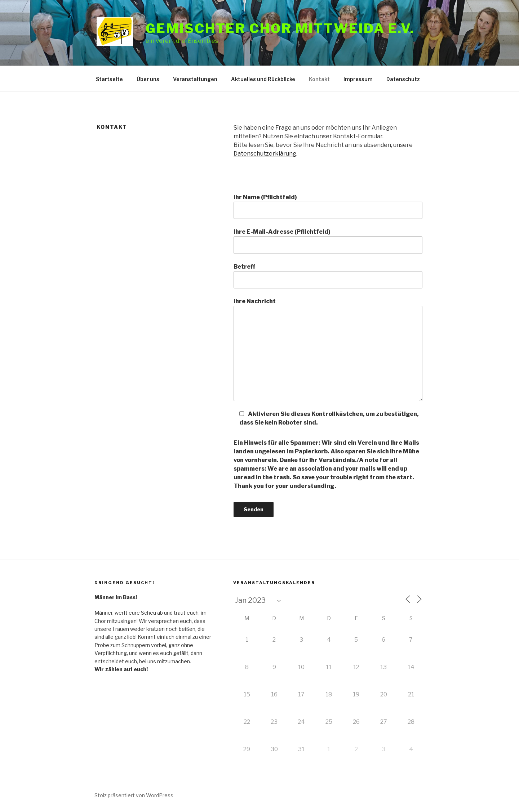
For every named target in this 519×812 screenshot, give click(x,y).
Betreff (328, 276)
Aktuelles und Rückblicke (263, 79)
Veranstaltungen (195, 79)
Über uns (148, 79)
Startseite (109, 79)
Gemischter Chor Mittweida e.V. (280, 28)
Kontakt (319, 79)
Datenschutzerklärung (265, 154)
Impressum (358, 79)
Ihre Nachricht (328, 349)
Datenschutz (403, 79)
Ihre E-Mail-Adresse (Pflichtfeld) (328, 241)
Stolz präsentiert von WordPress (134, 795)
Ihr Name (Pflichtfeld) (328, 206)
